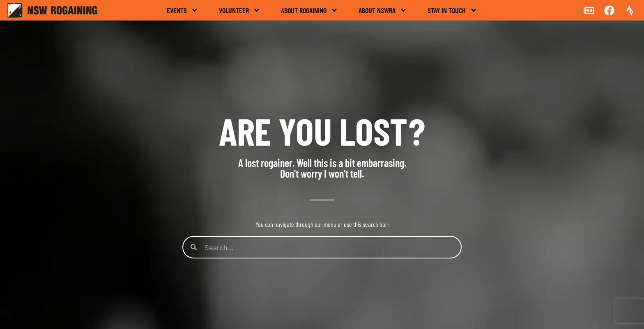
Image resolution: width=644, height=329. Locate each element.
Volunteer (240, 10)
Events (183, 10)
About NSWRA (383, 10)
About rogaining (309, 10)
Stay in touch (452, 10)
